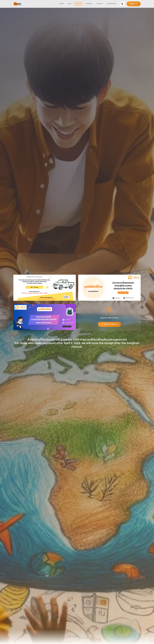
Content (78, 4)
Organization (112, 4)
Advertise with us (109, 324)
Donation (89, 4)
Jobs (70, 4)
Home (62, 4)
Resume (100, 4)
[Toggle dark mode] (123, 4)
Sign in (134, 4)
